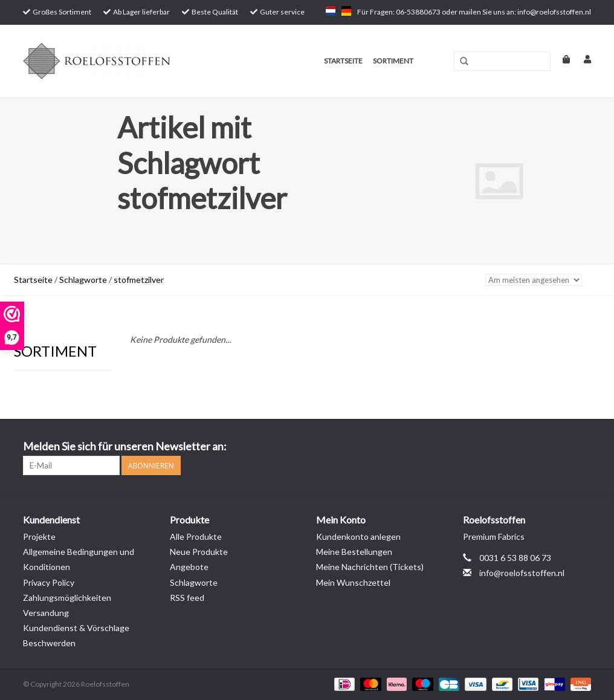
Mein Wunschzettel (353, 582)
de (346, 11)
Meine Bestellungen (354, 552)
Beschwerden (49, 643)
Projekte (39, 536)
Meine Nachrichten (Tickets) (370, 567)
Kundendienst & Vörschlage (76, 628)
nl (331, 11)
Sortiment (393, 61)
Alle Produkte (196, 536)
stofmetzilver (139, 280)
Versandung (46, 613)
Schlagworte (83, 280)
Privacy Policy (49, 582)
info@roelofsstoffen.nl (522, 573)
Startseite (343, 61)
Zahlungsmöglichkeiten (67, 598)
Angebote (189, 567)
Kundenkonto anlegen (358, 536)
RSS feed (187, 598)
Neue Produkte (199, 552)
